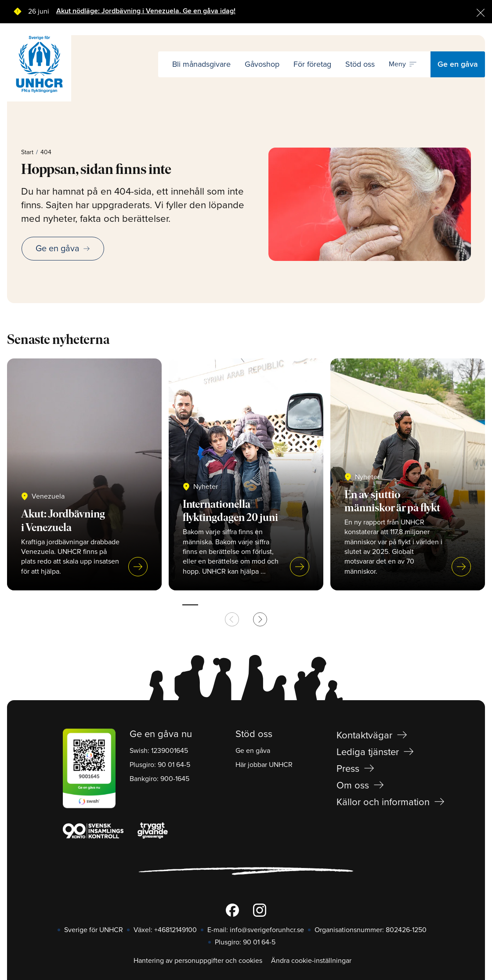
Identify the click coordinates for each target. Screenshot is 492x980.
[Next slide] (260, 619)
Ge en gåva (458, 64)
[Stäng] (481, 12)
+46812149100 (175, 930)
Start (27, 152)
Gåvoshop (262, 64)
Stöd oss (360, 64)
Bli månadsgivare (201, 64)
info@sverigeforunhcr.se (267, 930)
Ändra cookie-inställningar (311, 961)
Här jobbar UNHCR (264, 765)
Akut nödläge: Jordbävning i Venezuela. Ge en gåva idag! (146, 11)
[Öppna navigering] (403, 65)
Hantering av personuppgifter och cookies (198, 961)
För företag (312, 64)
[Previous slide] (232, 619)
